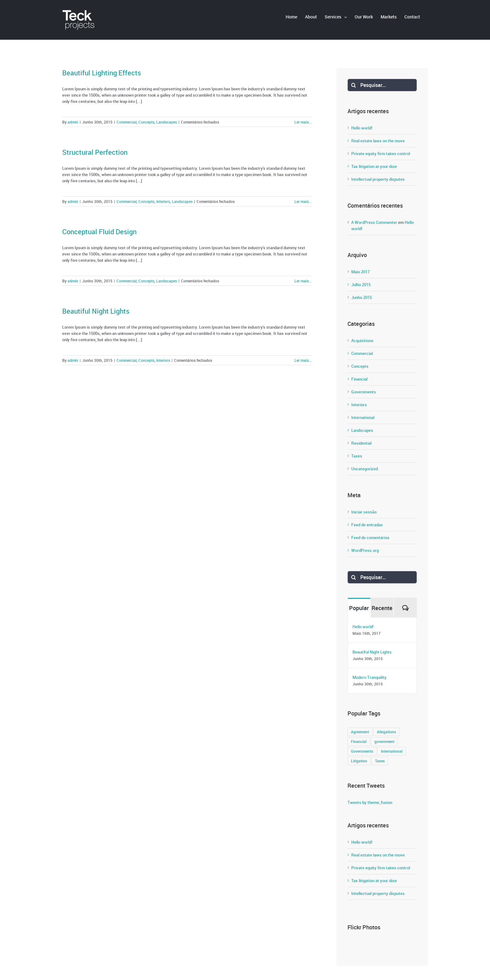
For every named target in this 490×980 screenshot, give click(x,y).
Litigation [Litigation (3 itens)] (359, 761)
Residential (361, 443)
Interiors (163, 201)
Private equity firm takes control (381, 154)
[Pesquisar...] (382, 85)
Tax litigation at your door (374, 166)
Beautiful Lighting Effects (102, 73)
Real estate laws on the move (378, 141)
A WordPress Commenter (374, 222)
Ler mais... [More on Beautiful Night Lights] (303, 360)
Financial (359, 379)
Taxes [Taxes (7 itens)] (380, 761)
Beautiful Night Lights (96, 311)
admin (73, 122)
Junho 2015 (362, 297)
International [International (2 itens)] (392, 751)
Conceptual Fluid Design (99, 232)
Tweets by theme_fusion (370, 802)
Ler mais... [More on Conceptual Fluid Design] (303, 281)
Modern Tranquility (370, 677)
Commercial (127, 122)
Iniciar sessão (364, 512)
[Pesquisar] (354, 85)
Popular (359, 608)
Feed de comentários (370, 538)
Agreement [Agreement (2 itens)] (360, 732)
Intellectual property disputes (378, 179)
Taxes (357, 456)
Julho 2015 (361, 285)
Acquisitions (362, 341)
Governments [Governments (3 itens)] (362, 751)
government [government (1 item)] (384, 742)
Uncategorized (365, 469)
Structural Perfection (95, 152)
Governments (364, 392)
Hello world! (362, 128)
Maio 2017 (360, 272)
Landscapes (167, 122)
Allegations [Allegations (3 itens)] (386, 732)
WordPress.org (365, 550)
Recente (382, 608)
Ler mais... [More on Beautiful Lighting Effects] (303, 122)
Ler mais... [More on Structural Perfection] (303, 201)
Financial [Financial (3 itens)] (359, 742)
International (363, 417)
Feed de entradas (367, 525)
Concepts (146, 122)
